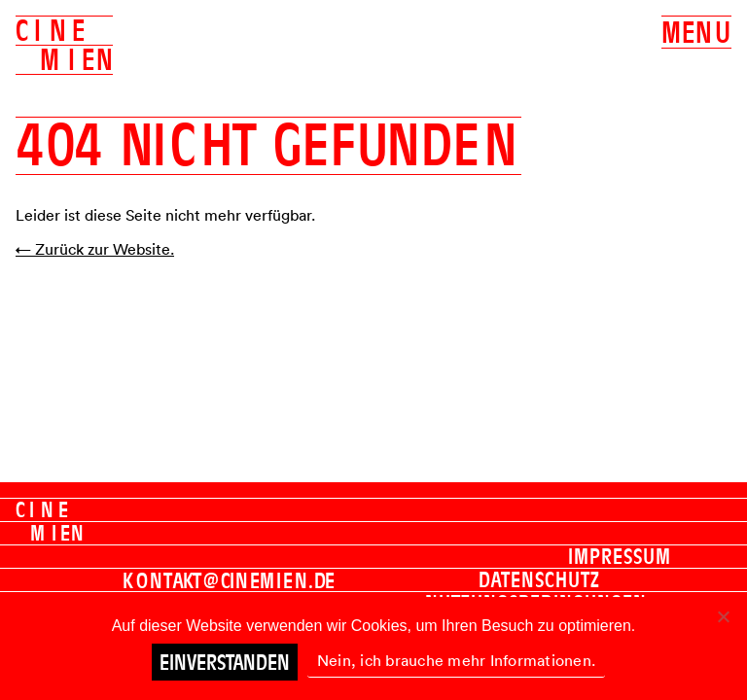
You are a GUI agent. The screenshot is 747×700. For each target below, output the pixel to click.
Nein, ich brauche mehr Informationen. (456, 660)
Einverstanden (225, 662)
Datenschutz (539, 579)
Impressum (620, 556)
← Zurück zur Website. (95, 249)
